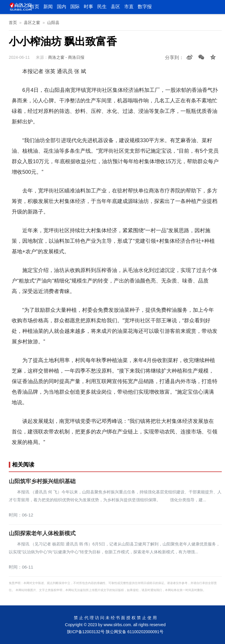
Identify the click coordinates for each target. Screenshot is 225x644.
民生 (102, 7)
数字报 (145, 7)
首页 (35, 7)
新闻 (48, 7)
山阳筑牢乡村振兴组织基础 (42, 481)
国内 (62, 7)
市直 (129, 7)
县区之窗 (32, 23)
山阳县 (53, 23)
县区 (115, 7)
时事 (88, 7)
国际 (75, 7)
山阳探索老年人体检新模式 (42, 533)
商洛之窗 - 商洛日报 (66, 57)
